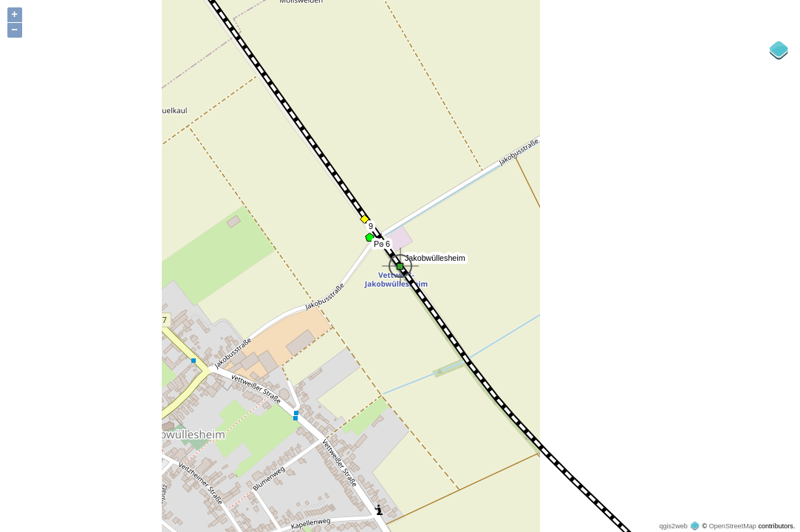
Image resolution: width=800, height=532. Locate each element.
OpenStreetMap (733, 526)
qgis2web (673, 526)
